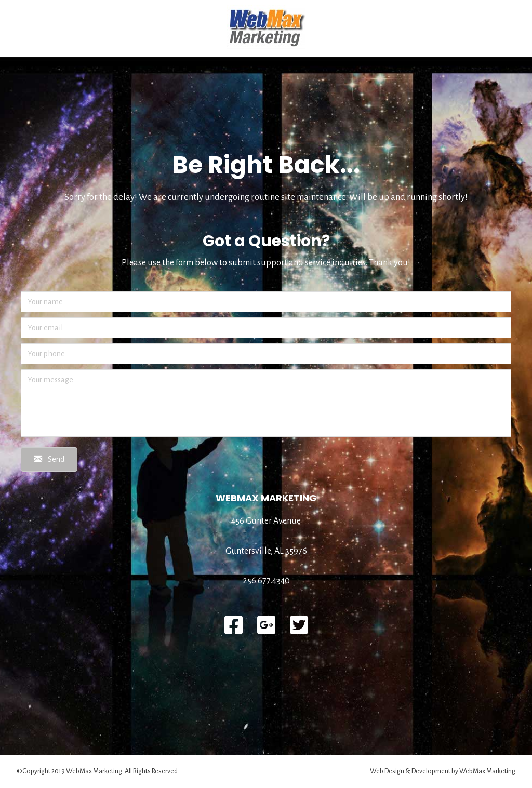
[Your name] (266, 302)
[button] (49, 459)
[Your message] (266, 403)
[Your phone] (266, 354)
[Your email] (266, 328)
